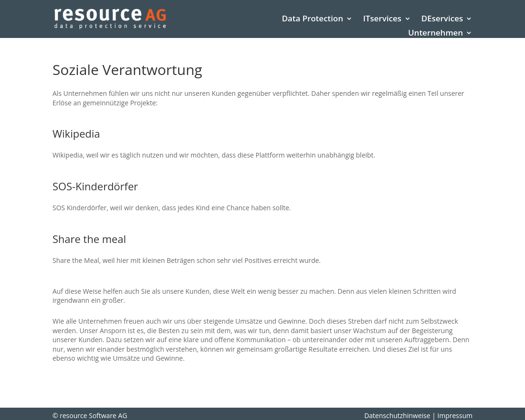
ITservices (382, 19)
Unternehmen (436, 34)
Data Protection (312, 19)
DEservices (442, 19)
